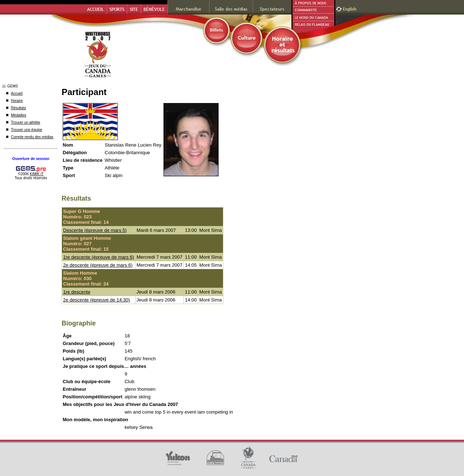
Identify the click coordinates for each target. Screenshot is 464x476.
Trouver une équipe (26, 130)
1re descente (77, 292)
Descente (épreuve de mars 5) (95, 230)
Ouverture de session (31, 159)
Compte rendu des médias (32, 137)
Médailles (18, 115)
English (350, 8)
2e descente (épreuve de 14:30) (96, 300)
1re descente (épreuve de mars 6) (99, 257)
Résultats (18, 108)
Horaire (17, 101)
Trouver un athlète (26, 122)
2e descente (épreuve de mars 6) (98, 265)
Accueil (17, 93)
